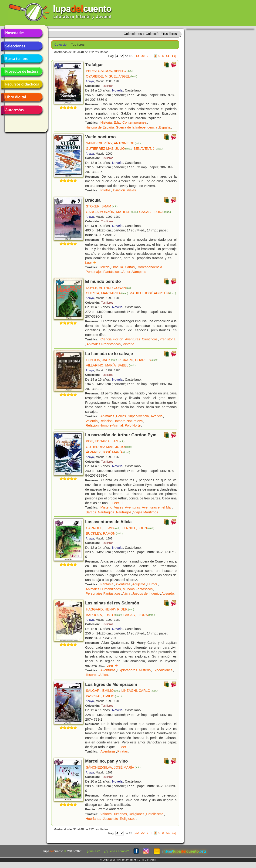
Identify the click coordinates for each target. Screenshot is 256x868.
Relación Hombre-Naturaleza (121, 421)
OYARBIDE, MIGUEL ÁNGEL (111, 76)
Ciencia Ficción (112, 339)
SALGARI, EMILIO (103, 691)
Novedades (22, 33)
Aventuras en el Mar (157, 507)
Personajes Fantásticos (103, 272)
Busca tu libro (22, 59)
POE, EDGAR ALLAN (105, 441)
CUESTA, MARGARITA (107, 293)
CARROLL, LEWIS (103, 528)
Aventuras (133, 339)
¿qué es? (93, 851)
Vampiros (139, 272)
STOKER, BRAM (102, 206)
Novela (117, 90)
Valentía (92, 421)
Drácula (117, 267)
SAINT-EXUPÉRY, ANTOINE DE (113, 143)
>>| (174, 56)
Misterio (128, 344)
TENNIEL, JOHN (138, 528)
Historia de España (100, 127)
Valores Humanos (114, 814)
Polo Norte (133, 425)
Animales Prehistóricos (104, 344)
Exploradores (127, 670)
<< (143, 56)
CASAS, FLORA (155, 212)
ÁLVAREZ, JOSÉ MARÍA (108, 452)
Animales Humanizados (103, 589)
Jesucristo (110, 819)
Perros (121, 416)
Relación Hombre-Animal (104, 425)
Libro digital (22, 97)
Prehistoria (167, 339)
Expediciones (162, 670)
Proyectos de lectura (22, 72)
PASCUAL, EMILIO (104, 696)
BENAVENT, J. (148, 149)
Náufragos (124, 512)
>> (168, 56)
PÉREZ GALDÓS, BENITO (109, 71)
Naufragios (106, 512)
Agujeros (139, 584)
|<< (137, 56)
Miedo (105, 267)
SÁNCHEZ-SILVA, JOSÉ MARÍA (113, 767)
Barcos (91, 512)
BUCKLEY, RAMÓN (104, 533)
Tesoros (91, 675)
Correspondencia (149, 267)
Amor (126, 272)
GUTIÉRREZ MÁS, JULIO (109, 149)
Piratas (123, 751)
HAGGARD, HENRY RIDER (110, 609)
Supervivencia (138, 416)
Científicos (150, 339)
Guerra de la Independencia (137, 127)
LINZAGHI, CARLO (140, 691)
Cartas (130, 267)
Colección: (61, 45)
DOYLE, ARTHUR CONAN (109, 288)
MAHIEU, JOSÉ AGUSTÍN (153, 293)
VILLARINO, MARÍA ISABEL (111, 365)
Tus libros (107, 86)
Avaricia (157, 416)
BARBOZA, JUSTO (104, 615)
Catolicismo (155, 814)
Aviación (119, 190)
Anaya (90, 81)
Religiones (136, 814)
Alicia (126, 593)
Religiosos (128, 819)
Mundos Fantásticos (138, 589)
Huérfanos (93, 819)
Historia (106, 122)
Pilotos (106, 190)
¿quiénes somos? (116, 851)
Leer (91, 263)
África (103, 675)
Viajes (131, 190)
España (165, 127)
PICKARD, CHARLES (138, 360)
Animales (107, 416)
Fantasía (107, 584)
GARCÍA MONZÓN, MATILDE (112, 212)
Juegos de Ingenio (146, 593)
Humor (152, 584)
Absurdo (168, 593)
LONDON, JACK (101, 360)
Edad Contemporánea (130, 122)
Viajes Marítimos (146, 512)
